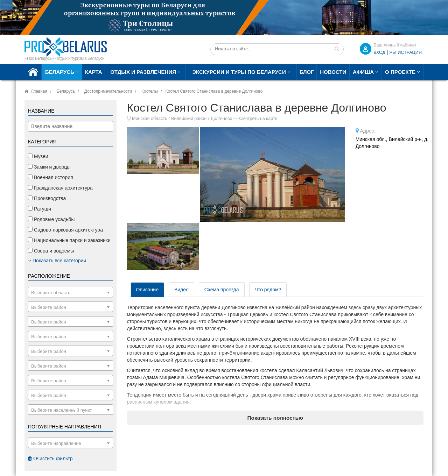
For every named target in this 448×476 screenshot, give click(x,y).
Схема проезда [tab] (222, 290)
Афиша (363, 72)
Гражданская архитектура (60, 188)
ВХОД (379, 52)
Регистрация (406, 52)
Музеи (38, 156)
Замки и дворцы (49, 167)
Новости (333, 72)
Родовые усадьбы (51, 219)
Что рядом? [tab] (268, 290)
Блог (307, 72)
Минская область (150, 119)
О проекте (400, 72)
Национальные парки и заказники (69, 240)
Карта (94, 72)
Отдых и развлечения (143, 72)
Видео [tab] (181, 290)
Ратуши (40, 209)
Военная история (51, 177)
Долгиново (222, 119)
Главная (39, 91)
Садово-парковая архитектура (65, 230)
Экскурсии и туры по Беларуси (239, 72)
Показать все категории (57, 261)
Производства (47, 198)
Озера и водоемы (51, 251)
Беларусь (60, 72)
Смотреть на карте (258, 119)
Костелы (150, 91)
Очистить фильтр (50, 459)
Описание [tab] (147, 290)
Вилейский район (189, 119)
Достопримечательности (108, 91)
